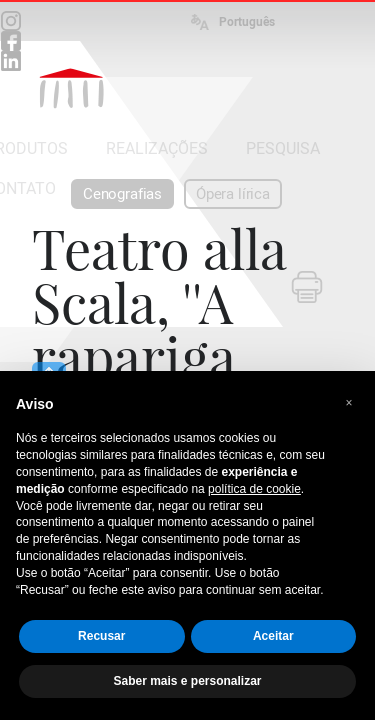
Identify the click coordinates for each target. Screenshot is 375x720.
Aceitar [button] (273, 636)
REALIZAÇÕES (157, 148)
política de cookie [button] (254, 489)
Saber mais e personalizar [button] (187, 681)
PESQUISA (283, 148)
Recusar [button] (101, 636)
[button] (349, 403)
